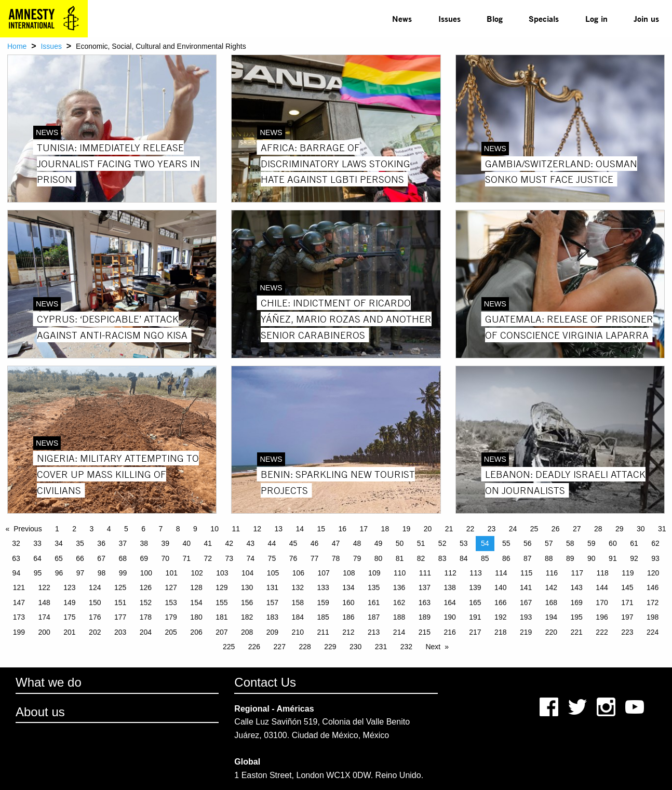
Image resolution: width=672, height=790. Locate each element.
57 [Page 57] (549, 543)
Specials (544, 18)
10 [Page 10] (214, 529)
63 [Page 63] (16, 558)
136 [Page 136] (399, 587)
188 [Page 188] (399, 617)
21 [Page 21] (449, 529)
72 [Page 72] (208, 558)
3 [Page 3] (92, 529)
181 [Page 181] (221, 617)
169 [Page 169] (577, 602)
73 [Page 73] (230, 558)
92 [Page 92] (634, 558)
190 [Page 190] (449, 617)
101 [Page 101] (172, 573)
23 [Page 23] (492, 529)
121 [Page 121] (19, 587)
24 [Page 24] (513, 529)
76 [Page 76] (293, 558)
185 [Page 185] (323, 617)
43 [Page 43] (251, 543)
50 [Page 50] (400, 543)
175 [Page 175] (69, 617)
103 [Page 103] (222, 573)
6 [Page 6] (143, 529)
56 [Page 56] (528, 543)
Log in (596, 18)
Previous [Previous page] (28, 529)
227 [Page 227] (280, 647)
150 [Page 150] (95, 602)
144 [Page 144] (602, 587)
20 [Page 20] (428, 529)
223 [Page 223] (627, 632)
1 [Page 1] (57, 529)
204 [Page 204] (146, 632)
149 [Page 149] (69, 602)
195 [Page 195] (577, 617)
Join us (646, 18)
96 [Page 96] (59, 573)
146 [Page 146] (653, 587)
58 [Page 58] (570, 543)
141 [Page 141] (526, 587)
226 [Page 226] (254, 647)
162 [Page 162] (399, 602)
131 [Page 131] (272, 587)
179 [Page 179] (171, 617)
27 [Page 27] (577, 529)
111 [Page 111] (425, 573)
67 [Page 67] (101, 558)
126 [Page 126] (146, 587)
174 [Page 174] (44, 617)
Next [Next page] (433, 647)
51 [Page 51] (421, 543)
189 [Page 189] (425, 617)
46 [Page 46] (315, 543)
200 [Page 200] (44, 632)
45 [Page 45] (293, 543)
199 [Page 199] (19, 632)
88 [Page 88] (549, 558)
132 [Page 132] (298, 587)
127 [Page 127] (171, 587)
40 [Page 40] (186, 543)
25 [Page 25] (534, 529)
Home (17, 46)
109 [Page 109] (374, 573)
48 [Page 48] (357, 543)
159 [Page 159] (323, 602)
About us (40, 712)
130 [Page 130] (247, 587)
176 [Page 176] (95, 617)
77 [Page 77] (315, 558)
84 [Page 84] (464, 558)
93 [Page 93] (655, 558)
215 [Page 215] (425, 632)
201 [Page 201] (69, 632)
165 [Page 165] (475, 602)
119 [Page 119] (628, 573)
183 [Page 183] (272, 617)
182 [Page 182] (247, 617)
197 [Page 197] (627, 617)
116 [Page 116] (552, 573)
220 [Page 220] (551, 632)
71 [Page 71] (186, 558)
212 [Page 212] (348, 632)
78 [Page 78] (336, 558)
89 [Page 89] (570, 558)
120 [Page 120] (653, 573)
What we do (49, 682)
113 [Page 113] (475, 573)
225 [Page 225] (229, 647)
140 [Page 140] (500, 587)
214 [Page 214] (399, 632)
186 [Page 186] (348, 617)
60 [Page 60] (613, 543)
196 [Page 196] (602, 617)
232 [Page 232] (406, 647)
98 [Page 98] (102, 573)
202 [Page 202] (95, 632)
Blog (495, 18)
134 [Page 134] (348, 587)
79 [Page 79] (357, 558)
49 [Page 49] (379, 543)
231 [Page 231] (381, 647)
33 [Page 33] (37, 543)
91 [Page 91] (613, 558)
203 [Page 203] (120, 632)
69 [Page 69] (144, 558)
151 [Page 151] (120, 602)
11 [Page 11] (236, 529)
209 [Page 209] (272, 632)
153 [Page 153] (171, 602)
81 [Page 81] (400, 558)
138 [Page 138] (449, 587)
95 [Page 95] (38, 573)
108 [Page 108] (349, 573)
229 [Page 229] (330, 647)
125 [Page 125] (120, 587)
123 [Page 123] (69, 587)
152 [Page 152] (146, 602)
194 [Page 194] (551, 617)
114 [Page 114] (501, 573)
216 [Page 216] (449, 632)
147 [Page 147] (19, 602)
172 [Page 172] (653, 602)
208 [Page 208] (247, 632)
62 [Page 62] (655, 543)
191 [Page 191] (475, 617)
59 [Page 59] (592, 543)
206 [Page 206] (196, 632)
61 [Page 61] (634, 543)
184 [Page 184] (298, 617)
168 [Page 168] (551, 602)
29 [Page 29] (620, 529)
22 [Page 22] (471, 529)
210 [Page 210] (298, 632)
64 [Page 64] (37, 558)
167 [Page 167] (526, 602)
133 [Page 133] (323, 587)
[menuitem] (402, 19)
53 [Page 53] (464, 543)
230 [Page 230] (355, 647)
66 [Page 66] (80, 558)
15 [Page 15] (321, 529)
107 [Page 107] (323, 573)
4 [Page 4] (109, 529)
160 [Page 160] (348, 602)
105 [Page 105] (273, 573)
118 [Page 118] (602, 573)
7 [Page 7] (161, 529)
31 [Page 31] (662, 529)
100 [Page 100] (146, 573)
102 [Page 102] (197, 573)
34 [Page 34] (59, 543)
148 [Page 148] (44, 602)
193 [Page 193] (526, 617)
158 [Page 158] (298, 602)
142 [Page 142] (551, 587)
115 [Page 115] (526, 573)
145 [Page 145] (627, 587)
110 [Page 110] (400, 573)
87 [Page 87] (528, 558)
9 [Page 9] (195, 529)
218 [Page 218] (500, 632)
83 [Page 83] (442, 558)
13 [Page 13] (278, 529)
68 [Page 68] (123, 558)
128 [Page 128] (196, 587)
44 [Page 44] (272, 543)
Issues (449, 18)
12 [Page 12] (257, 529)
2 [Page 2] (74, 529)
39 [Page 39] (165, 543)
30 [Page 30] (641, 529)
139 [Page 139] (475, 587)
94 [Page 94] (17, 573)
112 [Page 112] (451, 573)
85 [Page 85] (485, 558)
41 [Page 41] (208, 543)
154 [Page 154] (196, 602)
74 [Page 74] (251, 558)
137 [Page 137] (425, 587)
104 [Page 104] (247, 573)
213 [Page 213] (374, 632)
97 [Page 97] (80, 573)
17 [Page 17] (364, 529)
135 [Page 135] (374, 587)
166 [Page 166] (500, 602)
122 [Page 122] (44, 587)
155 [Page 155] (221, 602)
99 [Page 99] (123, 573)
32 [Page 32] (16, 543)
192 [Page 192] (500, 617)
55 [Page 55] (506, 543)
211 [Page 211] (323, 632)
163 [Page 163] (425, 602)
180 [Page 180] (196, 617)
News (402, 18)
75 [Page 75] (272, 558)
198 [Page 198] (653, 617)
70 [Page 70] (165, 558)
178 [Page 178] (146, 617)
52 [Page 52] (442, 543)
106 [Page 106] (298, 573)
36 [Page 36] (101, 543)
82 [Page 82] (421, 558)
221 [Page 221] (577, 632)
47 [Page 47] (336, 543)
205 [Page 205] (171, 632)
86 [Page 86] (506, 558)
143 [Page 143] (577, 587)
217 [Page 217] (475, 632)
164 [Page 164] (449, 602)
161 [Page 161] (374, 602)
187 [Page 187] (374, 617)
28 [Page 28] (598, 529)
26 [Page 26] (556, 529)
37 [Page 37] (123, 543)
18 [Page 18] (385, 529)
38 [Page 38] (144, 543)
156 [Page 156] (247, 602)
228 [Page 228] (305, 647)
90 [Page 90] (592, 558)
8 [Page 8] (178, 529)
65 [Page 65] (59, 558)
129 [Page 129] (221, 587)
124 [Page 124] (95, 587)
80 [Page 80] (379, 558)
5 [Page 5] (126, 529)
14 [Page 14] (300, 529)
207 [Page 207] (221, 632)
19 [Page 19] (407, 529)
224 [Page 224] (653, 632)
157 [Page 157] (272, 602)
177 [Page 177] (120, 617)
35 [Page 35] (80, 543)
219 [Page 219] (526, 632)
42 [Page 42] (230, 543)
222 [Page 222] (602, 632)
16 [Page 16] (343, 529)
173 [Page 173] (19, 617)
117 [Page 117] (577, 573)
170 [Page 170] (602, 602)
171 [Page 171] (627, 602)
